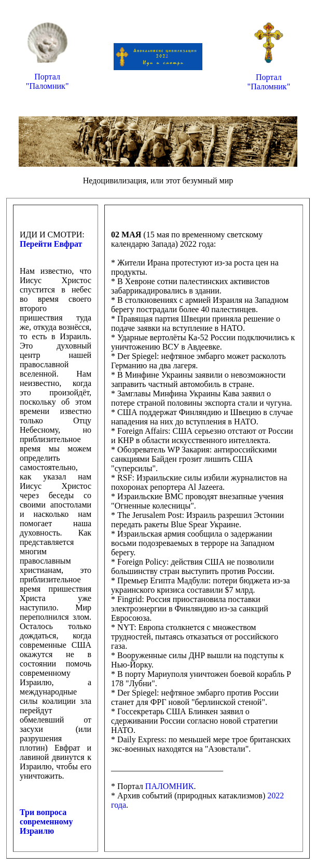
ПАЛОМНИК (170, 786)
